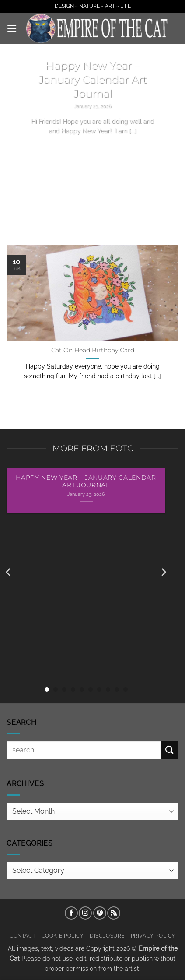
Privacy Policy (153, 936)
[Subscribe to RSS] (114, 913)
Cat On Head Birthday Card (93, 350)
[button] (12, 28)
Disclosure (107, 936)
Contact (23, 936)
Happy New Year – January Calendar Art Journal (93, 79)
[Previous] (9, 572)
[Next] (163, 572)
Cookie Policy (63, 936)
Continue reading (93, 147)
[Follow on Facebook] (71, 913)
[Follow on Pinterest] (100, 913)
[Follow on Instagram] (85, 913)
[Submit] (170, 750)
